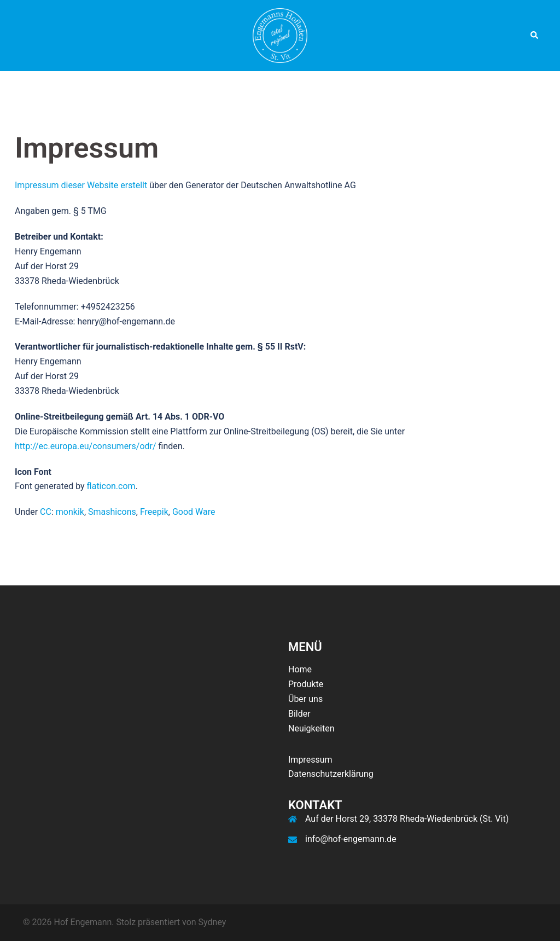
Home (300, 669)
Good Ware (194, 512)
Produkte (306, 684)
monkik (70, 512)
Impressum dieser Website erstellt (81, 185)
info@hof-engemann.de (351, 839)
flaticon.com (111, 486)
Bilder (299, 714)
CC (46, 512)
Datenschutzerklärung (331, 774)
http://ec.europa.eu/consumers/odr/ (86, 446)
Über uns (305, 699)
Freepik (154, 512)
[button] (534, 36)
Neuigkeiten (311, 728)
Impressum (310, 760)
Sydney (212, 922)
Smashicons (112, 512)
